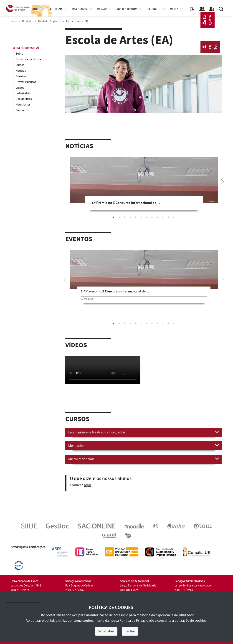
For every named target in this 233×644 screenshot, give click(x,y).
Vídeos (20, 88)
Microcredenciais (144, 459)
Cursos (20, 65)
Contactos (22, 111)
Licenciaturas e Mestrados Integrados (144, 432)
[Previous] (65, 181)
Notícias (21, 71)
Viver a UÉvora (127, 9)
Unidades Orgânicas (50, 21)
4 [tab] (130, 217)
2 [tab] (147, 98)
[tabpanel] (144, 84)
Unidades (28, 21)
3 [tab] (125, 217)
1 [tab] (140, 98)
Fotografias (23, 93)
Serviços (154, 9)
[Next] (222, 181)
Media (174, 9)
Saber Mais (106, 631)
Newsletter (23, 105)
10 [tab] (163, 217)
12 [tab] (174, 217)
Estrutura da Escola (28, 59)
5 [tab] (136, 217)
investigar (80, 9)
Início (14, 21)
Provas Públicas (26, 82)
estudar (56, 9)
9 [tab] (157, 217)
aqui (87, 485)
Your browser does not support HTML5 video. (103, 370)
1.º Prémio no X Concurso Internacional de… (126, 203)
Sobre (36, 9)
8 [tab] (152, 217)
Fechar (130, 631)
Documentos (24, 99)
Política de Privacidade (137, 621)
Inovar (102, 9)
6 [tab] (141, 217)
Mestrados (144, 445)
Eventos (21, 76)
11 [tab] (168, 217)
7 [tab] (147, 217)
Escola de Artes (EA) (25, 48)
